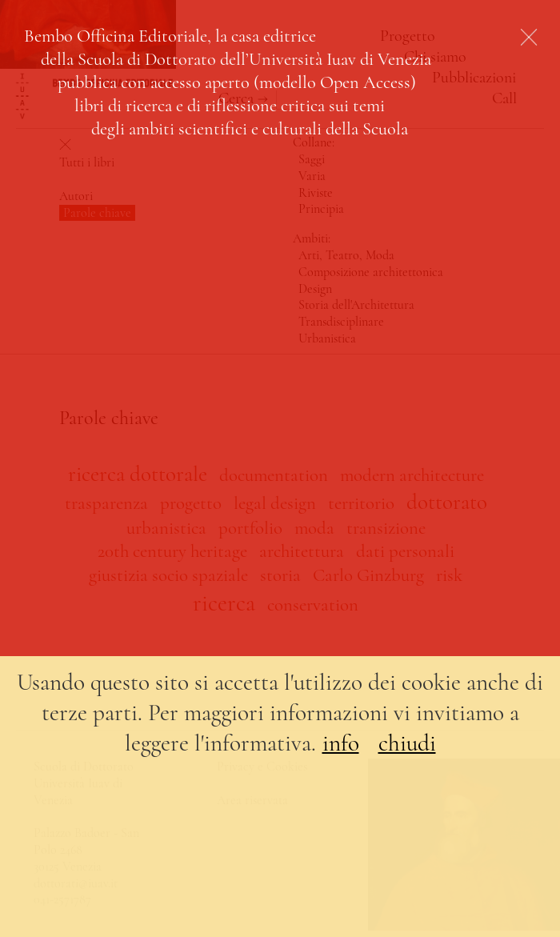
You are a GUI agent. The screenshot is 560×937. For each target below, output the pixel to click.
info (341, 743)
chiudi (407, 743)
